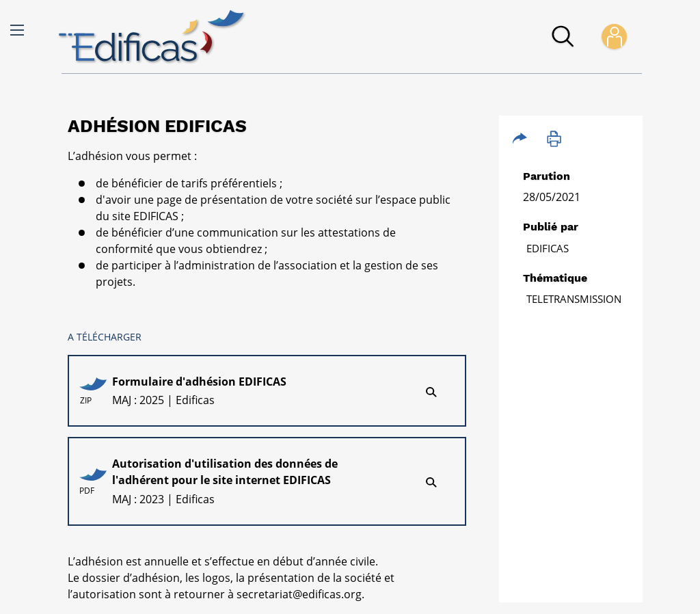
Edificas (548, 248)
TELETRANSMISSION (574, 299)
